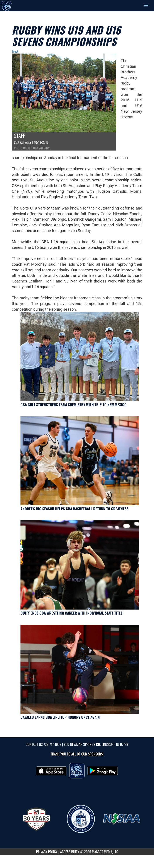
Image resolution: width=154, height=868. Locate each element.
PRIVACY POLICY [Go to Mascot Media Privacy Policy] (47, 852)
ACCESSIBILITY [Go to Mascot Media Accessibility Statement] (70, 852)
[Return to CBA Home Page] (7, 5)
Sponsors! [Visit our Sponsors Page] (96, 754)
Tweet (15, 51)
